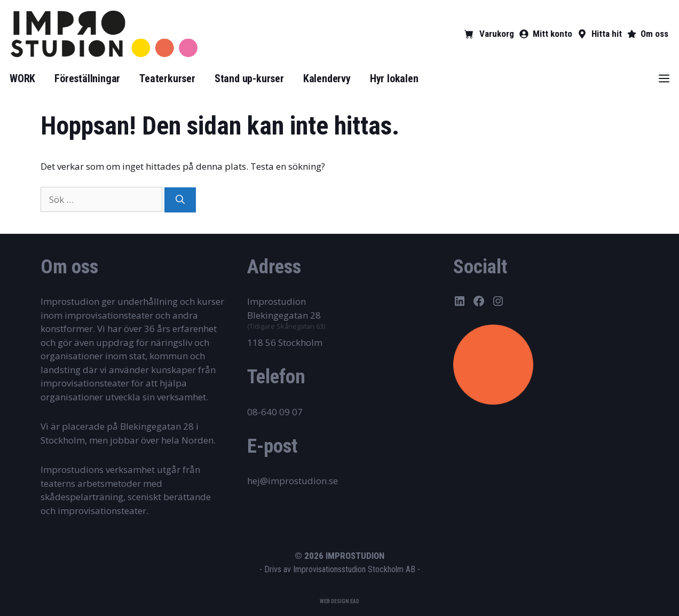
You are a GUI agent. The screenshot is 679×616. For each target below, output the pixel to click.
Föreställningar (87, 78)
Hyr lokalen (394, 78)
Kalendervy (327, 78)
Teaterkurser (167, 78)
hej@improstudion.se (293, 481)
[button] (664, 78)
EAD (355, 601)
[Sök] (180, 200)
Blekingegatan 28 (284, 315)
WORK (22, 78)
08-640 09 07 (275, 412)
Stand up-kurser (249, 78)
